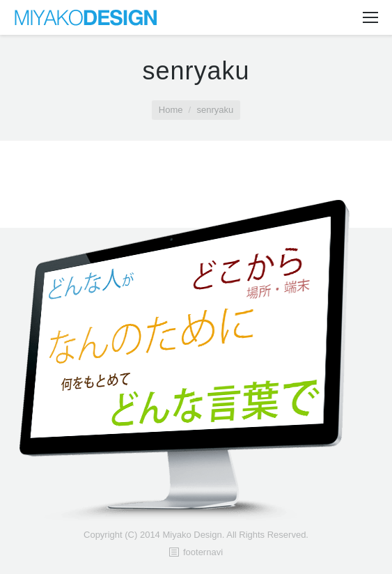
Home (171, 110)
